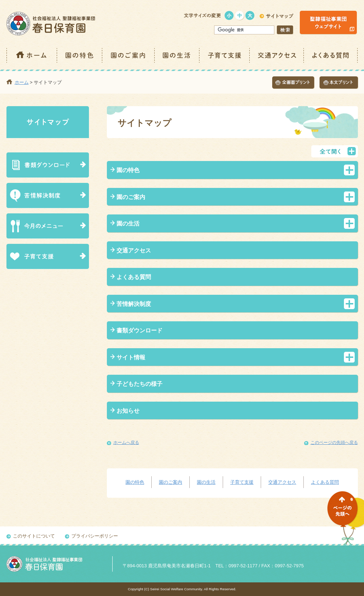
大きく (250, 16)
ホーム (32, 55)
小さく (229, 16)
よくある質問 (331, 55)
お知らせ (128, 411)
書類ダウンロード (140, 330)
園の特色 (80, 55)
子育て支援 (225, 55)
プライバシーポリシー (95, 536)
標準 (240, 16)
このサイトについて (34, 536)
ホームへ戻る (126, 443)
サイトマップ (48, 122)
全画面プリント (293, 83)
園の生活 (177, 55)
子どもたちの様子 (140, 384)
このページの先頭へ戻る (334, 443)
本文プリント (339, 83)
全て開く (335, 151)
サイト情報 (131, 357)
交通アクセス (277, 55)
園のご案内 (129, 55)
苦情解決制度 (134, 304)
